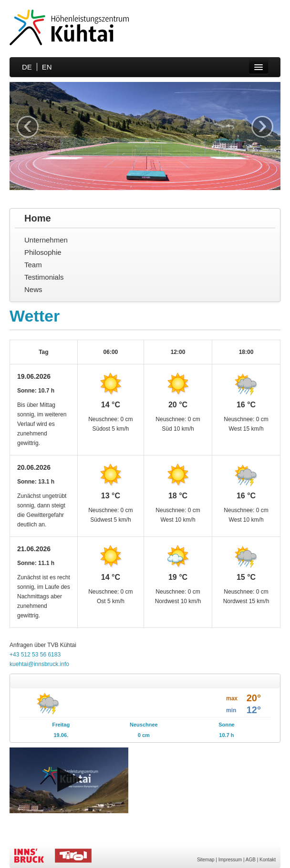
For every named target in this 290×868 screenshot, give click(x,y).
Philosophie (43, 252)
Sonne (227, 725)
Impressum (230, 860)
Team (33, 265)
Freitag (61, 725)
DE (27, 67)
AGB (251, 860)
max (232, 698)
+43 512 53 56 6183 (35, 655)
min (231, 710)
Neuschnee (144, 725)
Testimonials (44, 277)
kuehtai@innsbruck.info (39, 664)
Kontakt (268, 860)
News (33, 289)
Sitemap (206, 860)
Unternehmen (46, 240)
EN (47, 67)
